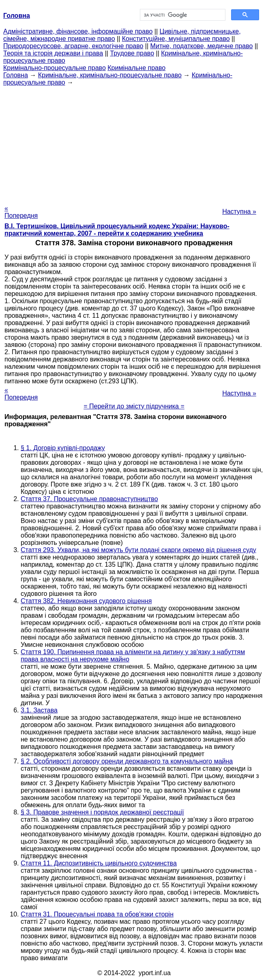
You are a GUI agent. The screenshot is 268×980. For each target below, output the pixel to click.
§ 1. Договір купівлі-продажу (63, 448)
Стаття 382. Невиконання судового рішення (86, 601)
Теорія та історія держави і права (53, 53)
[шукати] (182, 15)
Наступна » (239, 212)
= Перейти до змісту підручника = (134, 406)
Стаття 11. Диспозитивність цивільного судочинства (99, 863)
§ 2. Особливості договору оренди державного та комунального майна (127, 761)
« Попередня (21, 212)
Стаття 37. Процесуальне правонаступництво (89, 499)
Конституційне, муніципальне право (176, 39)
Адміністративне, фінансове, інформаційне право (78, 31)
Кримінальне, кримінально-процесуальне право (110, 75)
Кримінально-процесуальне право (55, 68)
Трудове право (132, 53)
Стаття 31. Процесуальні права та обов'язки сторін (97, 914)
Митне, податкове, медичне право (202, 46)
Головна (16, 75)
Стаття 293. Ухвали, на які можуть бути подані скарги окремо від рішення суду (138, 550)
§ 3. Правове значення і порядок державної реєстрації (102, 812)
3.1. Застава (39, 710)
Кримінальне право (136, 68)
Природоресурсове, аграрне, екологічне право (73, 46)
